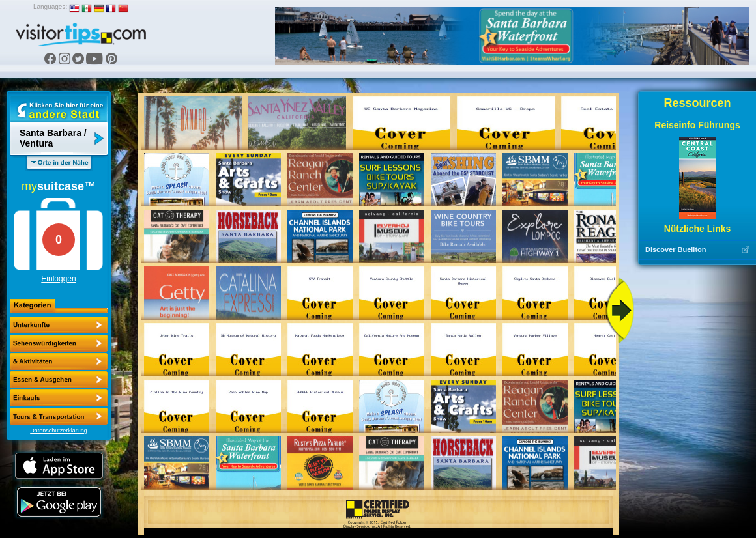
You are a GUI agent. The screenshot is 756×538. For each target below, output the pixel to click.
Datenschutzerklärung (59, 431)
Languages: (50, 7)
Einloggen (58, 279)
